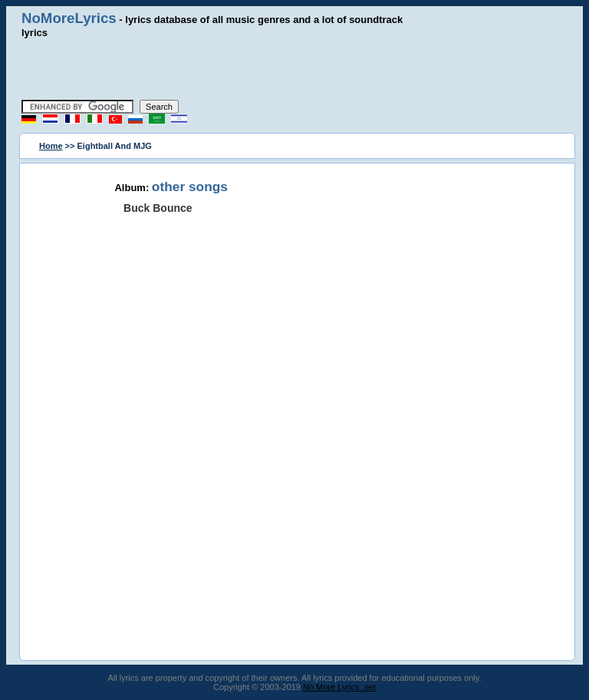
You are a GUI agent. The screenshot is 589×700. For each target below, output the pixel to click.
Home (51, 146)
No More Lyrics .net (339, 687)
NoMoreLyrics (69, 18)
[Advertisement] (294, 69)
